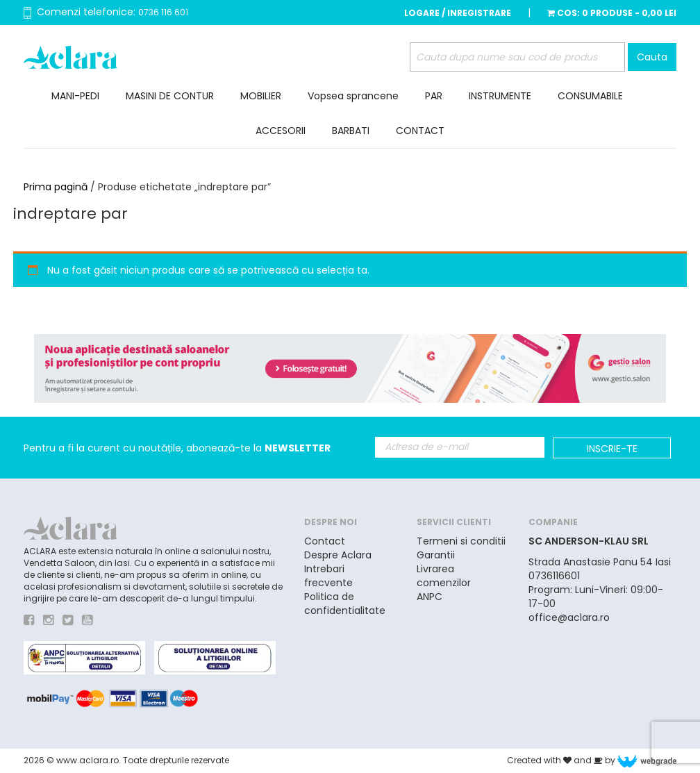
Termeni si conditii (461, 541)
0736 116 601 (163, 12)
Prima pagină (56, 187)
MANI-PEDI (75, 96)
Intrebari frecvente (328, 576)
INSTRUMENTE (500, 96)
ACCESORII (281, 131)
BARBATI (351, 131)
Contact (325, 541)
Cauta (652, 57)
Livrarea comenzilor (444, 576)
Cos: (612, 13)
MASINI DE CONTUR (170, 96)
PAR (434, 96)
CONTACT (420, 131)
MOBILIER (261, 96)
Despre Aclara (338, 555)
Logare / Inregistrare (458, 13)
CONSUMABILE (590, 96)
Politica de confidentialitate (345, 604)
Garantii (436, 555)
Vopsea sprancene (353, 96)
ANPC (430, 597)
